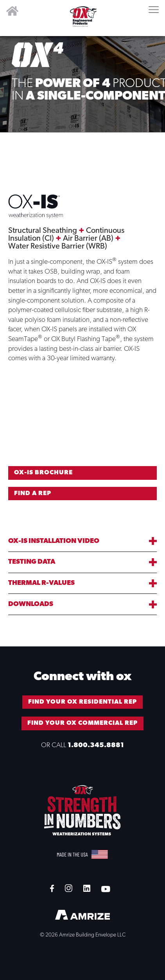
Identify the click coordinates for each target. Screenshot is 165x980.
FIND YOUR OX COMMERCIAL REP (82, 723)
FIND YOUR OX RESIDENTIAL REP (82, 702)
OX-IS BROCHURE (43, 473)
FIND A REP (33, 494)
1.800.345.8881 (96, 745)
